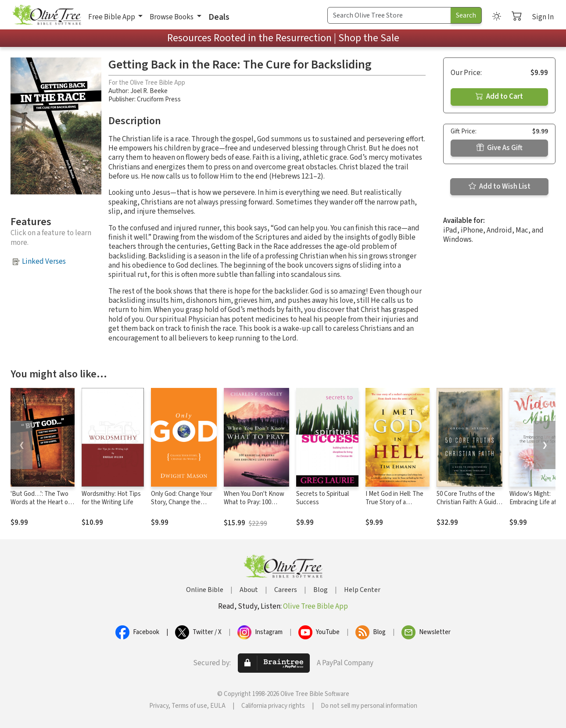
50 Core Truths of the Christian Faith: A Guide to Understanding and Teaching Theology (468, 506)
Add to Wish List (500, 186)
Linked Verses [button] (44, 262)
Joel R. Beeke (149, 91)
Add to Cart (499, 97)
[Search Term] (389, 15)
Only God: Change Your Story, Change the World (182, 502)
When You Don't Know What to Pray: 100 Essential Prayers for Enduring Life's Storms (255, 506)
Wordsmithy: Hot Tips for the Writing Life (111, 498)
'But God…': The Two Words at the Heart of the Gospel (40, 502)
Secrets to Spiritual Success (322, 498)
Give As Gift (500, 148)
